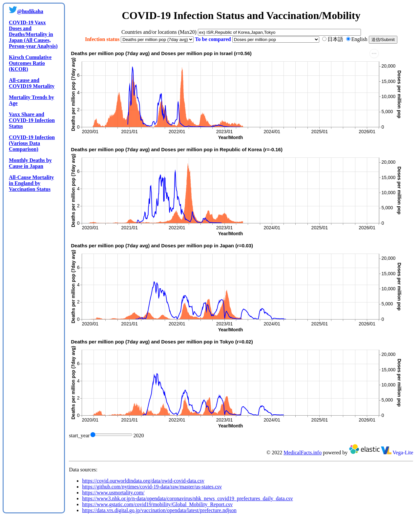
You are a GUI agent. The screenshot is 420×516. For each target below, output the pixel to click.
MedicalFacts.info (303, 453)
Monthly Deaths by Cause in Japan (30, 163)
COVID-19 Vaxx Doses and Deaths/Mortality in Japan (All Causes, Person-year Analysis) (33, 34)
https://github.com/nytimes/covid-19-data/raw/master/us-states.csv (152, 487)
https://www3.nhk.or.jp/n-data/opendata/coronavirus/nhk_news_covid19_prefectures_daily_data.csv (188, 498)
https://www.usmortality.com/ (113, 493)
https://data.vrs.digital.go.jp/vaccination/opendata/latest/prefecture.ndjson (159, 510)
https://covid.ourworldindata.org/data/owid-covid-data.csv (143, 481)
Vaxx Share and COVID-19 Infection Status (32, 120)
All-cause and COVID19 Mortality (32, 83)
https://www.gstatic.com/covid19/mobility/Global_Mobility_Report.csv (157, 504)
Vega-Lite (397, 453)
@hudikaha (30, 11)
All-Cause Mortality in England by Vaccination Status (31, 183)
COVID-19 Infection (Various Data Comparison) (32, 143)
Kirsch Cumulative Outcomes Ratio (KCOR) (30, 63)
